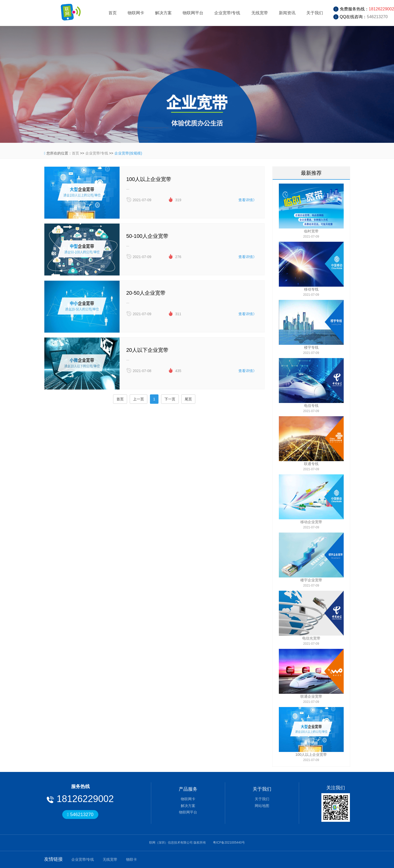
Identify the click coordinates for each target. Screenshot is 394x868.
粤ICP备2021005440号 (229, 843)
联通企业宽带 (311, 696)
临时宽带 (311, 231)
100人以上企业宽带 (311, 755)
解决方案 (163, 13)
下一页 (170, 402)
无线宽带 (260, 13)
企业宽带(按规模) (128, 153)
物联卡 (132, 859)
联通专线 (311, 464)
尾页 (188, 402)
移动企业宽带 (311, 522)
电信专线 (311, 406)
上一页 (139, 402)
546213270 (377, 17)
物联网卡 (136, 13)
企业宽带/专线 (227, 13)
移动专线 (311, 289)
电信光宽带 (311, 638)
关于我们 (315, 13)
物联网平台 (193, 13)
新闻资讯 (287, 13)
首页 (113, 13)
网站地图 (262, 806)
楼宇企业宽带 (311, 580)
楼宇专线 (311, 347)
